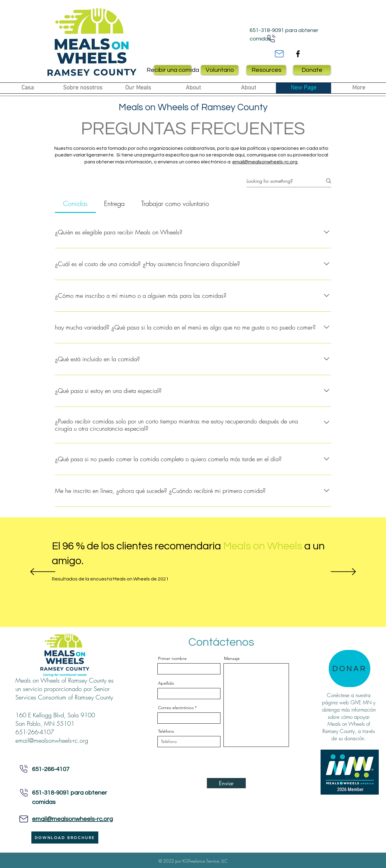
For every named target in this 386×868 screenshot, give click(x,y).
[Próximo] (343, 572)
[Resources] (266, 70)
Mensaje (232, 658)
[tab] (75, 204)
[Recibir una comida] (173, 70)
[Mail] (279, 54)
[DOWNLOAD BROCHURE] (65, 837)
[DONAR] (350, 669)
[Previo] (43, 572)
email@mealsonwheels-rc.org (52, 740)
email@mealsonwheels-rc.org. (265, 162)
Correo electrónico (176, 708)
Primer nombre (172, 658)
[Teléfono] (24, 769)
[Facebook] (298, 54)
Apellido (166, 683)
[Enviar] (226, 783)
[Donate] (312, 70)
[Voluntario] (220, 70)
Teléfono (166, 731)
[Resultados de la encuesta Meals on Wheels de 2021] (128, 579)
